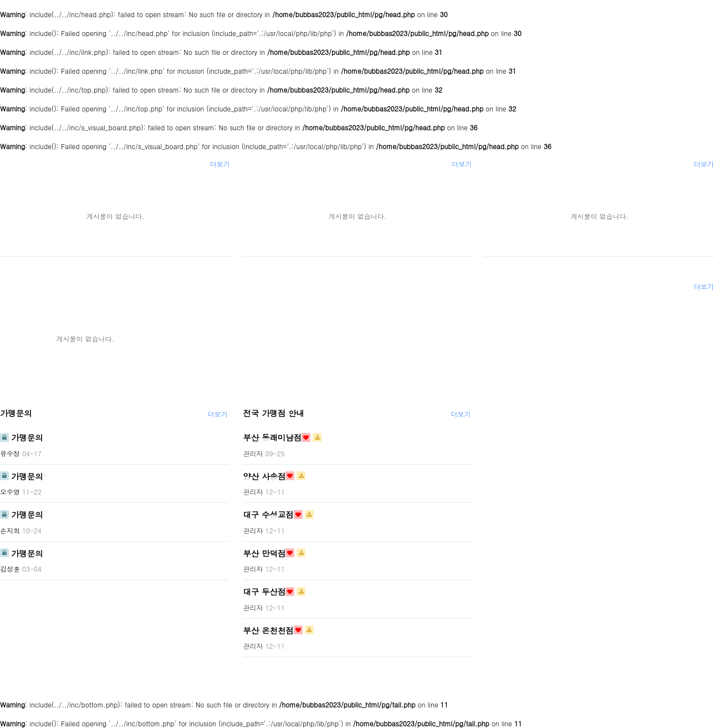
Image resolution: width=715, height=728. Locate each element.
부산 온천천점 (269, 630)
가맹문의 (16, 413)
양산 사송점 (265, 476)
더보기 (220, 164)
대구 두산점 (265, 592)
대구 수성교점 (269, 515)
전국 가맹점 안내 (274, 413)
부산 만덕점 (265, 553)
